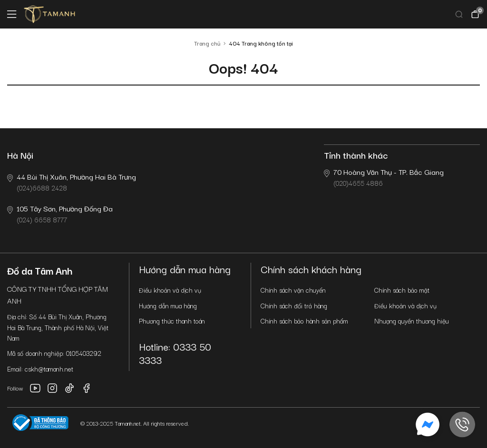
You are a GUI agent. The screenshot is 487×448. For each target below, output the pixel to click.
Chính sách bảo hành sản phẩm (304, 321)
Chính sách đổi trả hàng (294, 305)
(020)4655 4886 (384, 177)
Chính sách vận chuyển (293, 290)
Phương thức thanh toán (172, 321)
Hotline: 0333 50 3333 (175, 353)
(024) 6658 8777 (60, 214)
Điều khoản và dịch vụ (170, 290)
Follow (15, 388)
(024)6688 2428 (72, 182)
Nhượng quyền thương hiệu (412, 321)
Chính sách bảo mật (402, 290)
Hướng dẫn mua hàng (168, 305)
